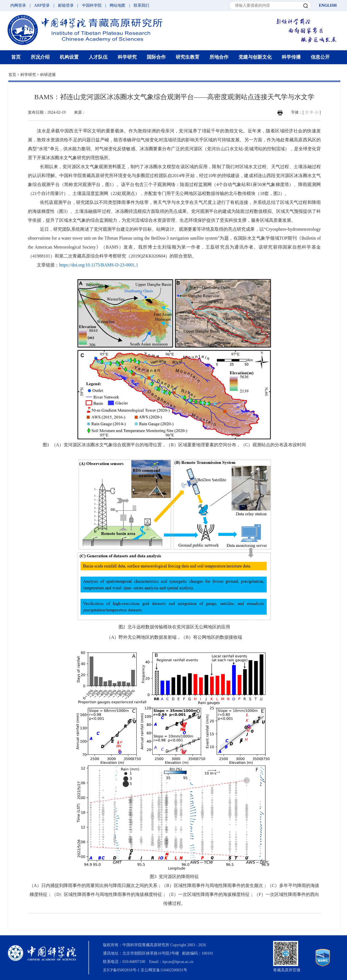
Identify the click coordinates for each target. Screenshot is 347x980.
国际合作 (156, 57)
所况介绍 (40, 57)
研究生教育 (188, 57)
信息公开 (320, 57)
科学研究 (127, 57)
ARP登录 (42, 5)
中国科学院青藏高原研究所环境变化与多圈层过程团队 (114, 176)
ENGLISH (328, 5)
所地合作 (219, 57)
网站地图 (117, 5)
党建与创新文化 (255, 57)
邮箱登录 (66, 5)
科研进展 (48, 75)
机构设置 (69, 57)
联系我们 (141, 5)
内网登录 (18, 5)
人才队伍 (98, 57)
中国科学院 (92, 5)
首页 (16, 57)
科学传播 (291, 57)
